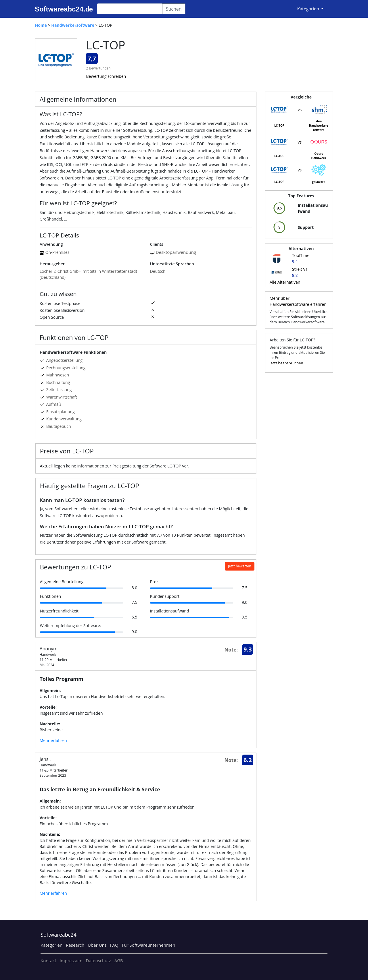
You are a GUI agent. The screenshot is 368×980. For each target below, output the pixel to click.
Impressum (71, 960)
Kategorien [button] (309, 9)
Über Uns (97, 945)
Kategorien (51, 945)
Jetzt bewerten (240, 566)
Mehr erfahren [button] (53, 740)
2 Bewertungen (98, 68)
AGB (119, 960)
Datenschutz (98, 960)
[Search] (130, 9)
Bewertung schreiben (106, 76)
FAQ (114, 945)
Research (75, 945)
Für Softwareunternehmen (149, 945)
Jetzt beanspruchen (286, 363)
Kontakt (48, 960)
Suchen (174, 9)
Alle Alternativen (285, 282)
